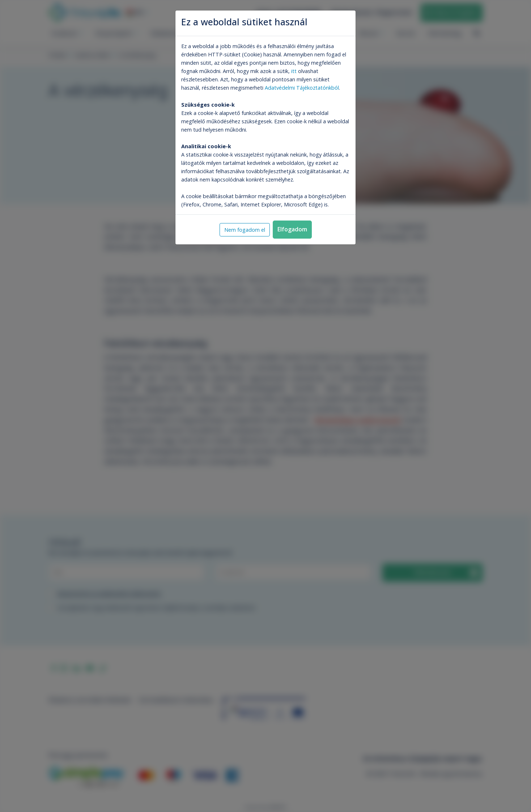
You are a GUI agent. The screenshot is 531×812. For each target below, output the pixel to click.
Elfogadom (292, 229)
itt (294, 71)
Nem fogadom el (245, 230)
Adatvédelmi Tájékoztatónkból (302, 88)
